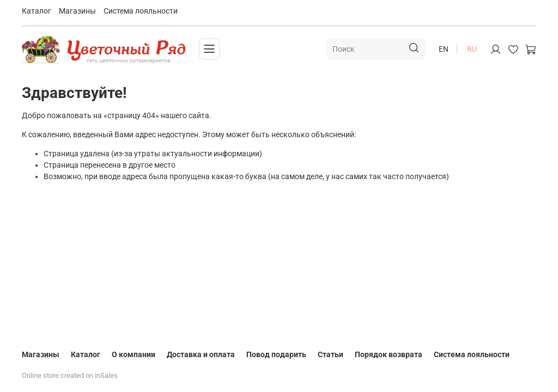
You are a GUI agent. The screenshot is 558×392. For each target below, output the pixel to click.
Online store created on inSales (70, 375)
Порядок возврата (389, 354)
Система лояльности (141, 11)
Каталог (37, 11)
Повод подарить (276, 354)
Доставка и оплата (201, 354)
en (444, 49)
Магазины (77, 11)
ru (472, 49)
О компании (134, 354)
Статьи (330, 354)
